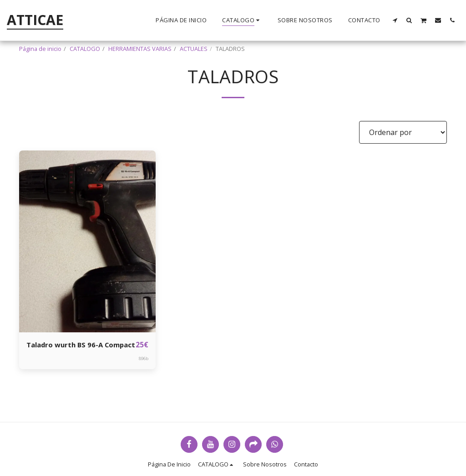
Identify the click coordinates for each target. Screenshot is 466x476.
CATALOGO (85, 49)
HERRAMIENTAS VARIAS (140, 49)
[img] (87, 241)
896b (144, 370)
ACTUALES (194, 49)
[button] (395, 20)
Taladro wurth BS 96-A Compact (67, 351)
